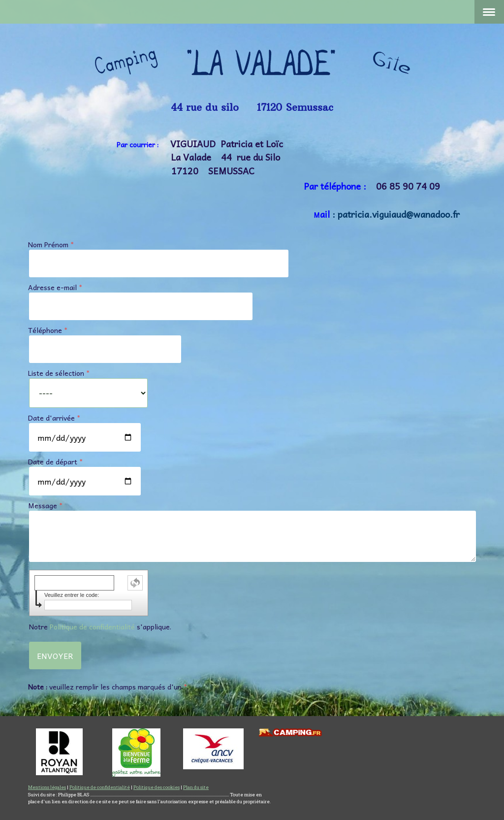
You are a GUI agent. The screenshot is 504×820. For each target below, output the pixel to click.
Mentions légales (47, 787)
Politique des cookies (157, 787)
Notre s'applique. (100, 626)
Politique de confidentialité (92, 626)
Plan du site (196, 787)
